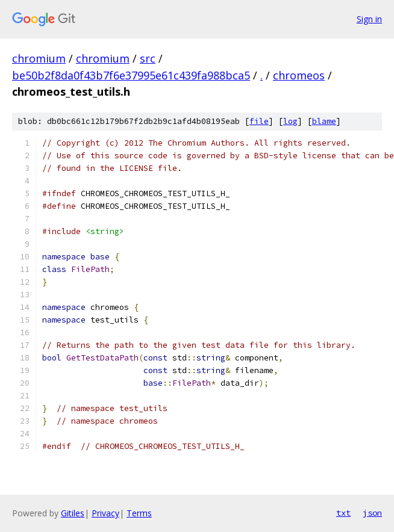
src (148, 58)
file (259, 121)
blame (324, 121)
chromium (39, 58)
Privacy (105, 513)
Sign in (369, 19)
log (290, 121)
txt (343, 513)
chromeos (299, 75)
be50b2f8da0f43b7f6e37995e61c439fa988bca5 (131, 75)
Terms (139, 513)
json (372, 513)
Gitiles (73, 513)
